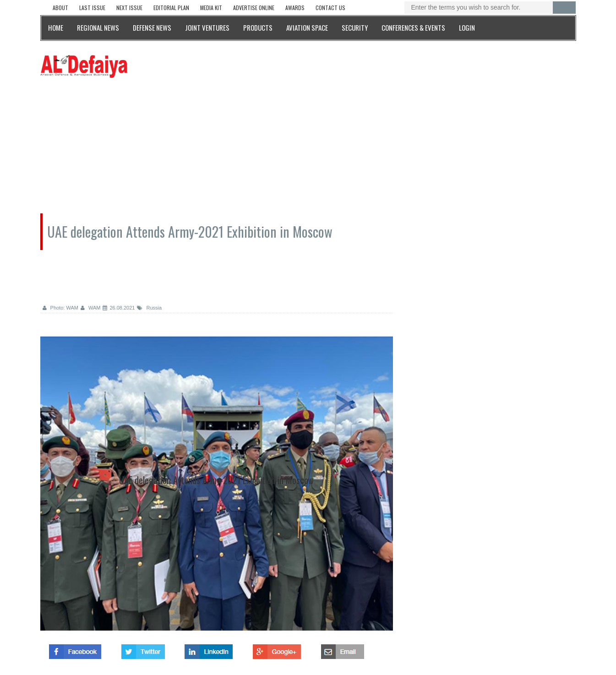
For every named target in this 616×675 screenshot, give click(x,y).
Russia (149, 308)
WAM (91, 308)
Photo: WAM (60, 308)
